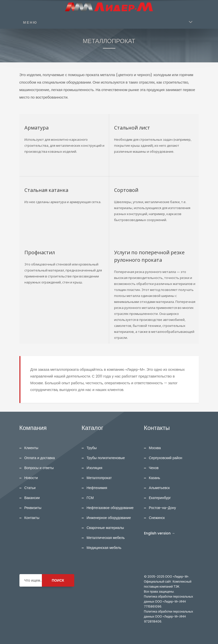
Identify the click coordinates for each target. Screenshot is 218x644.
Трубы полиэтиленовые (106, 458)
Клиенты (31, 448)
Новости (31, 478)
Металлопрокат (99, 478)
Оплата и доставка (40, 458)
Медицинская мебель (104, 548)
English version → (160, 533)
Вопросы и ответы (39, 468)
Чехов (154, 468)
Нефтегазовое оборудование (110, 508)
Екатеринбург (160, 498)
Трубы (92, 448)
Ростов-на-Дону (163, 508)
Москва (155, 448)
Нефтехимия (97, 488)
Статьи (30, 488)
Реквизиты (33, 508)
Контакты (32, 518)
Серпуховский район (166, 458)
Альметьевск (159, 488)
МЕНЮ (30, 22)
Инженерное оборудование (109, 518)
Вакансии (32, 498)
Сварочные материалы (105, 528)
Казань (155, 478)
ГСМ (90, 498)
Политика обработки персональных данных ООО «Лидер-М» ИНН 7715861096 (169, 601)
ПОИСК (58, 580)
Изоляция (95, 468)
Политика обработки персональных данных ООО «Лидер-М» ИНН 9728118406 (169, 616)
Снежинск (157, 518)
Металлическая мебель (106, 538)
